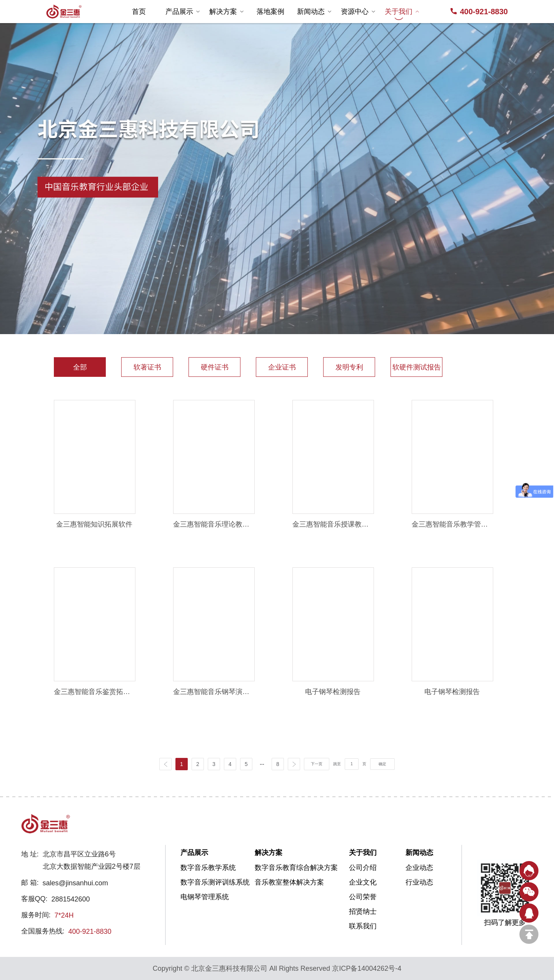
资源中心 (358, 12)
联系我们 (363, 926)
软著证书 (147, 367)
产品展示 (183, 12)
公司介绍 (363, 868)
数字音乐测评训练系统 (208, 882)
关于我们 (402, 12)
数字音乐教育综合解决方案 (282, 868)
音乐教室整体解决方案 (282, 882)
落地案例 (270, 12)
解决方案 (227, 12)
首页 (139, 12)
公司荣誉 (363, 897)
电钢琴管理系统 (205, 897)
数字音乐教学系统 (208, 868)
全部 (80, 367)
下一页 (317, 764)
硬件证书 (215, 367)
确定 (382, 764)
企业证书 (282, 367)
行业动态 (419, 882)
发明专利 (349, 367)
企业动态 (419, 868)
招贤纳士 (363, 911)
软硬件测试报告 (417, 367)
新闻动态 (314, 12)
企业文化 (363, 882)
